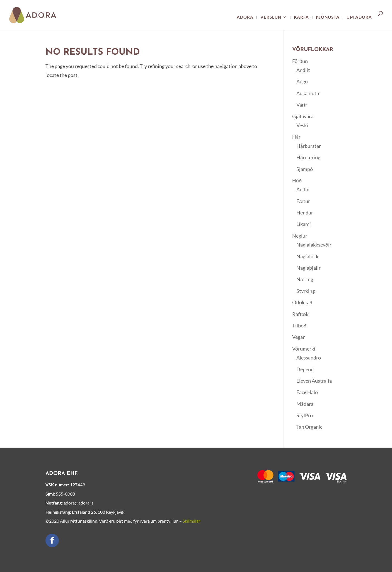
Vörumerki (304, 349)
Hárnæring (308, 157)
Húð (297, 180)
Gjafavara (303, 116)
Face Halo (307, 392)
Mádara (305, 404)
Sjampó (305, 169)
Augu (302, 81)
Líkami (304, 224)
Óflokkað (302, 302)
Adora (245, 17)
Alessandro (309, 358)
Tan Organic (309, 427)
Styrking (306, 291)
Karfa (301, 17)
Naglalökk (307, 256)
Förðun (300, 61)
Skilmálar (191, 521)
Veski (302, 125)
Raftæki (301, 314)
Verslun (271, 17)
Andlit (303, 70)
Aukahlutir (308, 93)
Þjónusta (328, 17)
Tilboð (299, 325)
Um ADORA (359, 17)
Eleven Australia (314, 381)
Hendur (305, 213)
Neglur (300, 236)
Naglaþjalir (308, 268)
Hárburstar (309, 146)
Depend (305, 369)
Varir (302, 105)
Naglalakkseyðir (314, 245)
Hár (296, 137)
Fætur (303, 201)
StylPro (305, 415)
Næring (305, 279)
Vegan (299, 337)
